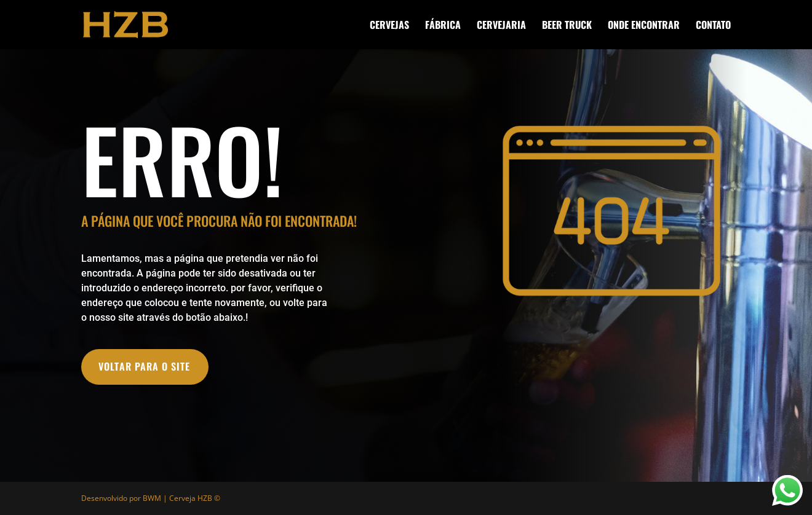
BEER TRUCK (567, 26)
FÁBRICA (443, 26)
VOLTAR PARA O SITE (144, 366)
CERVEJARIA (501, 26)
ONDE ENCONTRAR (644, 26)
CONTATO (713, 26)
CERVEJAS (389, 26)
